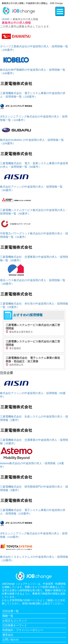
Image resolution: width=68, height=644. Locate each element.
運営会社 (8, 635)
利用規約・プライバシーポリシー (23, 630)
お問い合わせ (11, 640)
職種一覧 (8, 616)
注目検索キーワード (15, 625)
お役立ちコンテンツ (15, 621)
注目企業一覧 (11, 611)
